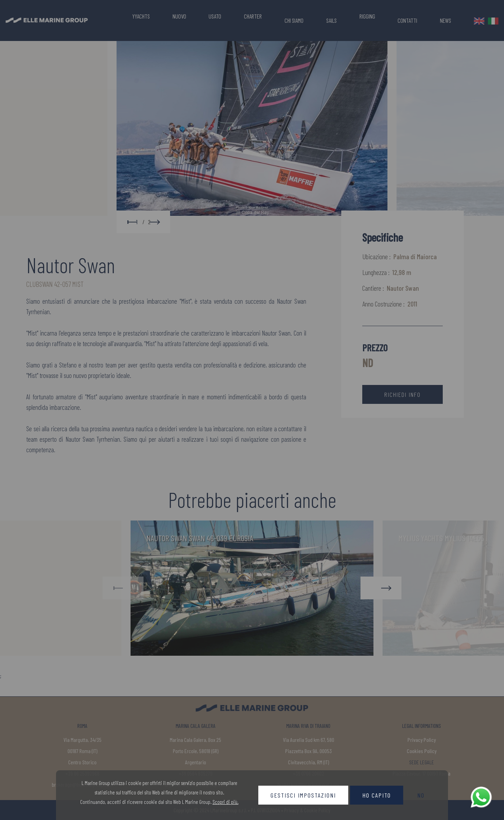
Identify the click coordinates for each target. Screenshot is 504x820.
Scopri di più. (225, 802)
